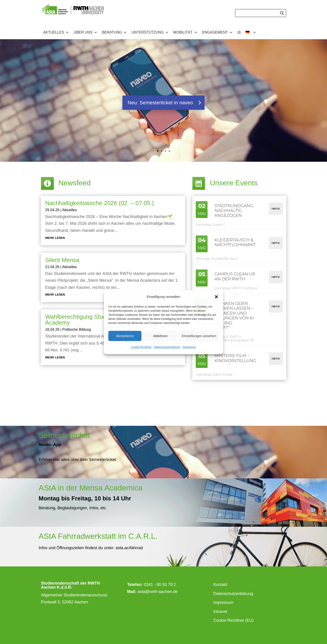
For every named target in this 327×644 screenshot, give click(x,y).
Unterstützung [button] (150, 32)
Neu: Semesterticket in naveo (160, 103)
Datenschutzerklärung (167, 347)
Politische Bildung (77, 329)
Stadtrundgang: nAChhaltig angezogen (234, 211)
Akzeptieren (125, 336)
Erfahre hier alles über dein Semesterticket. (78, 460)
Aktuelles (69, 210)
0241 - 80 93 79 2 (160, 585)
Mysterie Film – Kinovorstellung (235, 358)
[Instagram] (239, 32)
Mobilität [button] (185, 32)
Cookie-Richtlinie (141, 347)
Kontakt (220, 585)
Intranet (220, 612)
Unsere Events (234, 183)
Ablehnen (160, 336)
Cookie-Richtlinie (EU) (234, 620)
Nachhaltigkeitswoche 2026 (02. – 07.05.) (99, 203)
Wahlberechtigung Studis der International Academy (100, 320)
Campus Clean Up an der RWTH (235, 277)
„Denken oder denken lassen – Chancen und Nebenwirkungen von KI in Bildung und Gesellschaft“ (225, 316)
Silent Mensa (62, 260)
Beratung (114, 32)
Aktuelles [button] (56, 32)
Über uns (85, 32)
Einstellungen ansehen (199, 336)
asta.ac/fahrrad (129, 548)
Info (276, 209)
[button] (216, 297)
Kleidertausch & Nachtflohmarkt (235, 242)
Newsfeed (74, 183)
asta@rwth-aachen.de (158, 592)
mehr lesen (55, 238)
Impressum (189, 347)
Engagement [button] (218, 32)
